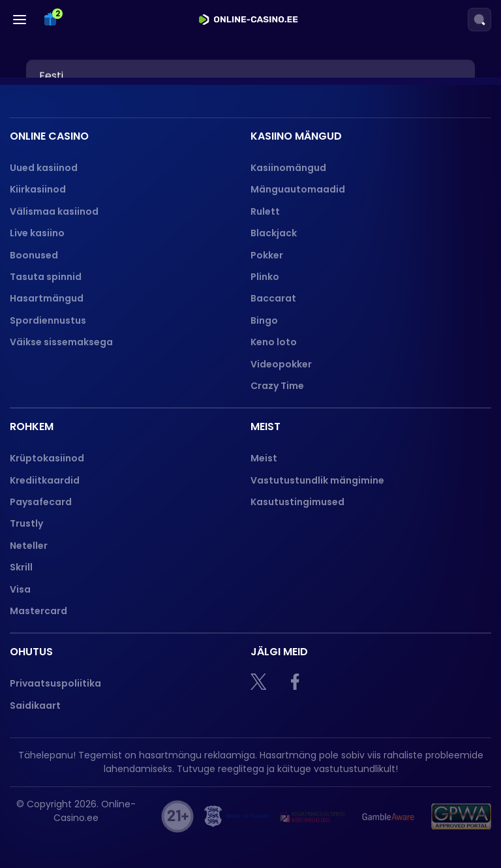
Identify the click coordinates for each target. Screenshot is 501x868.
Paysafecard (41, 502)
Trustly (26, 523)
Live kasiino (37, 233)
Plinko (265, 277)
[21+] (177, 816)
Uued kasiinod (44, 168)
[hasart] (312, 816)
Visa (20, 589)
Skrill (21, 567)
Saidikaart (35, 705)
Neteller (29, 546)
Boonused (34, 255)
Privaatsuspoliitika (55, 683)
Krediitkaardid (45, 480)
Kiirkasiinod (38, 189)
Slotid (45, 78)
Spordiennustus (48, 320)
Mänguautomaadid (298, 189)
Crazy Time (277, 386)
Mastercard (38, 611)
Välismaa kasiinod (54, 211)
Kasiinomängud (288, 168)
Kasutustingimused (297, 502)
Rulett (265, 211)
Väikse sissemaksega (61, 342)
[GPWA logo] (461, 816)
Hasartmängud (47, 298)
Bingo (264, 320)
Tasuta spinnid (46, 277)
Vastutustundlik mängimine (317, 480)
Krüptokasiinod (47, 458)
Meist (264, 458)
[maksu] (237, 816)
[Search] (479, 20)
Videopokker (282, 364)
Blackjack (274, 233)
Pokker (267, 255)
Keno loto (274, 342)
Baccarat (273, 298)
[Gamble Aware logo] (388, 816)
